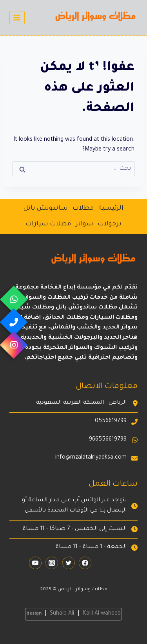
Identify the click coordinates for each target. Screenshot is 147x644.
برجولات (110, 224)
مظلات (83, 209)
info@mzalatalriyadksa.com (91, 458)
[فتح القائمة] (17, 17)
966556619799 (108, 440)
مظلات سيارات (48, 224)
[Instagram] (52, 563)
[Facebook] (85, 563)
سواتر (84, 224)
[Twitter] (69, 563)
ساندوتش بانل (46, 209)
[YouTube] (35, 563)
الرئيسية (111, 209)
